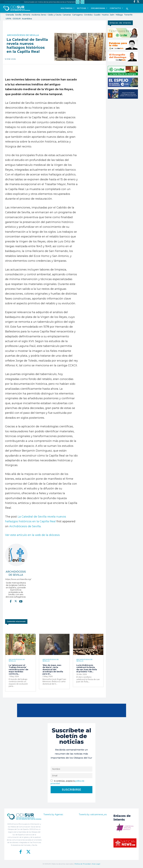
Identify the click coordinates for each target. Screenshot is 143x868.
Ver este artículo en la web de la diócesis (32, 535)
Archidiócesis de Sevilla (23, 35)
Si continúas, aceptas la (67, 782)
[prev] (78, 2)
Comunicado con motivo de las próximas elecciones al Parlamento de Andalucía (56, 2)
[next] (82, 2)
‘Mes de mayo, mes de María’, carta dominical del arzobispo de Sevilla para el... (53, 670)
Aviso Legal (96, 864)
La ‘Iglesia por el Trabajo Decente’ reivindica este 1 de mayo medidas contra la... (18, 670)
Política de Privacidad (83, 864)
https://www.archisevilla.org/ (16, 579)
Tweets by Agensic (53, 814)
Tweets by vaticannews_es (93, 814)
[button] (127, 9)
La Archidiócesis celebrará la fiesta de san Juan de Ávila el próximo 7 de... (87, 668)
